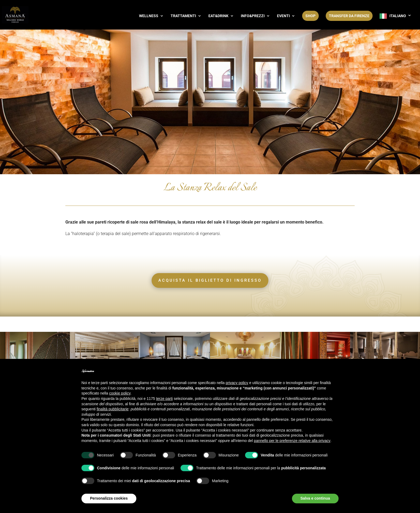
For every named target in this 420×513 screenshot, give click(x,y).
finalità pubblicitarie (113, 409)
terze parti (164, 399)
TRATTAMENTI (183, 16)
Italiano (398, 16)
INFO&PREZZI (253, 16)
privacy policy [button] (237, 383)
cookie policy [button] (120, 393)
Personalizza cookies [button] (109, 498)
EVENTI (283, 16)
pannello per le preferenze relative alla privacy (292, 441)
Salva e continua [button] (315, 498)
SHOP (310, 16)
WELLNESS (149, 16)
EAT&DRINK (218, 16)
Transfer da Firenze (349, 16)
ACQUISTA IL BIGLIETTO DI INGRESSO (210, 280)
